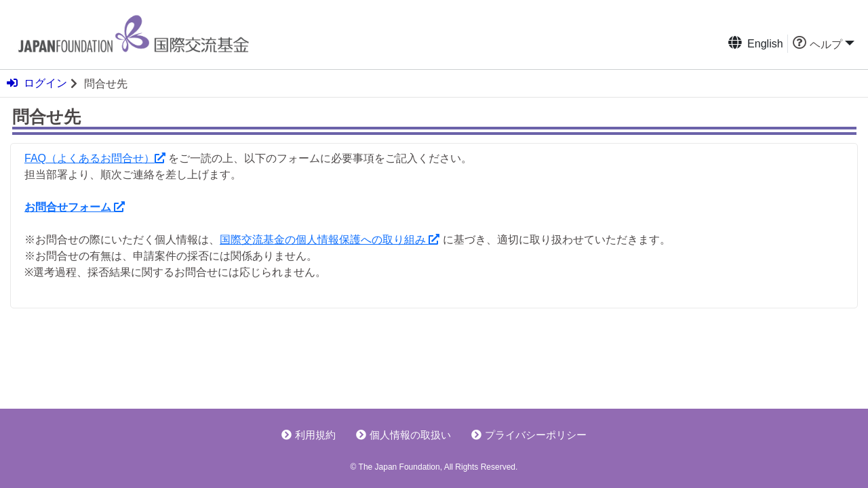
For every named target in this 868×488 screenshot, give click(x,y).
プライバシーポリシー (529, 435)
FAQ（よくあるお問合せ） (95, 158)
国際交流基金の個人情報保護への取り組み (330, 240)
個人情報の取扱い (403, 435)
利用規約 (309, 435)
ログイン (37, 83)
